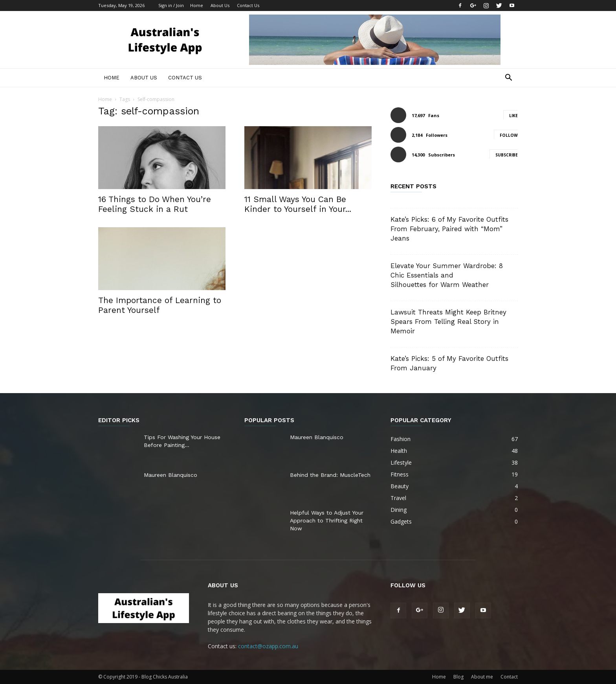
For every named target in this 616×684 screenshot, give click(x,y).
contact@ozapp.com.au (268, 646)
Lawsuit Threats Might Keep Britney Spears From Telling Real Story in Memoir (448, 322)
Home (197, 5)
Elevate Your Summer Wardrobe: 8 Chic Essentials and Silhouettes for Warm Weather (447, 275)
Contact (509, 677)
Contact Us (248, 5)
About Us (220, 5)
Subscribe (507, 155)
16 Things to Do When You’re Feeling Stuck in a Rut (155, 204)
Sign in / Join (171, 5)
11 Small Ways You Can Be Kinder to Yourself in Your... (298, 204)
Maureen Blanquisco (170, 475)
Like (513, 116)
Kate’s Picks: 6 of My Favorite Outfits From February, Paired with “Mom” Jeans (449, 229)
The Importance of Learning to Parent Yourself (160, 305)
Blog (458, 677)
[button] (508, 78)
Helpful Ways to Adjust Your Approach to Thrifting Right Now (327, 520)
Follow (509, 135)
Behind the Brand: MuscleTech (330, 475)
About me (482, 677)
